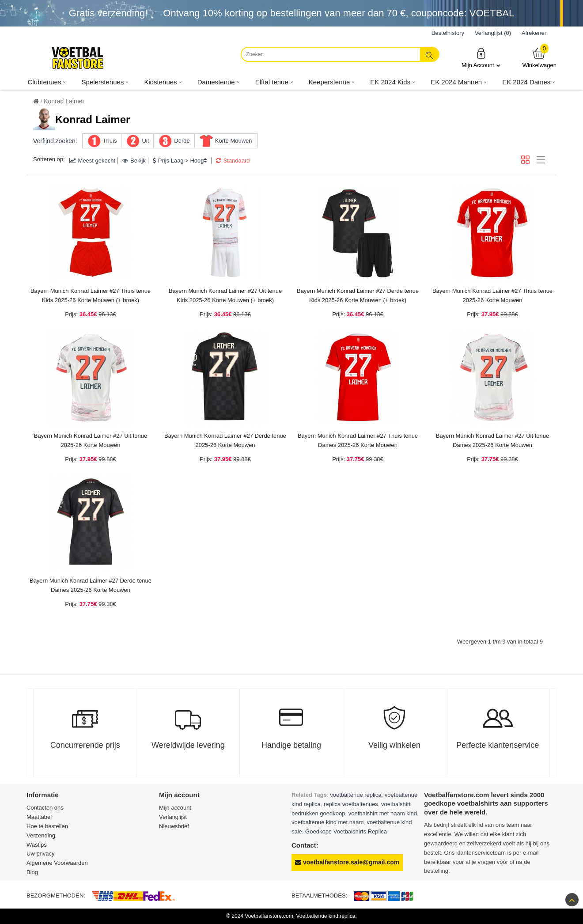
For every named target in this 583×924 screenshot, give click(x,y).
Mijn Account (481, 58)
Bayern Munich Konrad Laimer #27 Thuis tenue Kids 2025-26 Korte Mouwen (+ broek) (91, 295)
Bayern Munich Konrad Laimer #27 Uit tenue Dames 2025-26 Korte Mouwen (493, 440)
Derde (182, 141)
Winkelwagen (539, 58)
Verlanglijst (173, 817)
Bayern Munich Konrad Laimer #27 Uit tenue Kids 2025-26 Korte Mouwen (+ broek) (225, 295)
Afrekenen (535, 33)
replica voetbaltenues (351, 804)
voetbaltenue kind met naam (327, 822)
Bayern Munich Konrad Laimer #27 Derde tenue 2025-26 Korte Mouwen (225, 440)
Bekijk (134, 161)
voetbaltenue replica (356, 795)
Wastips (37, 845)
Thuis (110, 141)
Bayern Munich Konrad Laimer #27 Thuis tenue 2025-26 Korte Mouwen (492, 295)
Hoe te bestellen (47, 826)
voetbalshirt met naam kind (383, 813)
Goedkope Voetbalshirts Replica (346, 831)
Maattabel (39, 817)
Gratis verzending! (108, 13)
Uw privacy (41, 854)
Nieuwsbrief (174, 826)
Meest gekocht (93, 161)
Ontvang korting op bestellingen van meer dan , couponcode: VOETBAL (339, 13)
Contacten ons (45, 808)
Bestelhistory (448, 33)
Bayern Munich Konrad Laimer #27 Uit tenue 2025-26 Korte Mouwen (91, 440)
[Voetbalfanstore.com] (77, 58)
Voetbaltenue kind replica (326, 916)
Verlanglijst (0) (493, 33)
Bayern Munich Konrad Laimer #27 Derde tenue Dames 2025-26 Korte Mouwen (91, 585)
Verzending (41, 835)
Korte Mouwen (234, 141)
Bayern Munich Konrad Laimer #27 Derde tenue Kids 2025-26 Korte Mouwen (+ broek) (358, 295)
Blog (32, 872)
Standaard (233, 161)
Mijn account (175, 808)
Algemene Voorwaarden (57, 863)
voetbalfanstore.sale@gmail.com (347, 862)
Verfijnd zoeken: (55, 141)
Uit (145, 141)
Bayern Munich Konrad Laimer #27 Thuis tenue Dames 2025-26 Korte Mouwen (358, 440)
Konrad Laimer (64, 101)
